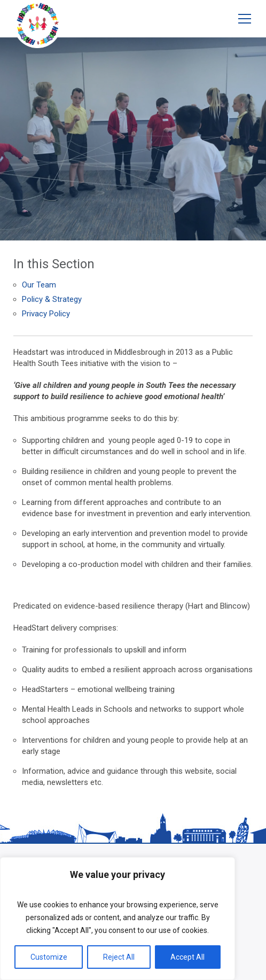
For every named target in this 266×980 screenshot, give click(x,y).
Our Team (39, 285)
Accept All (187, 957)
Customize (49, 957)
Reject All (119, 957)
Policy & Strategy (52, 299)
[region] (118, 919)
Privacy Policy (46, 314)
